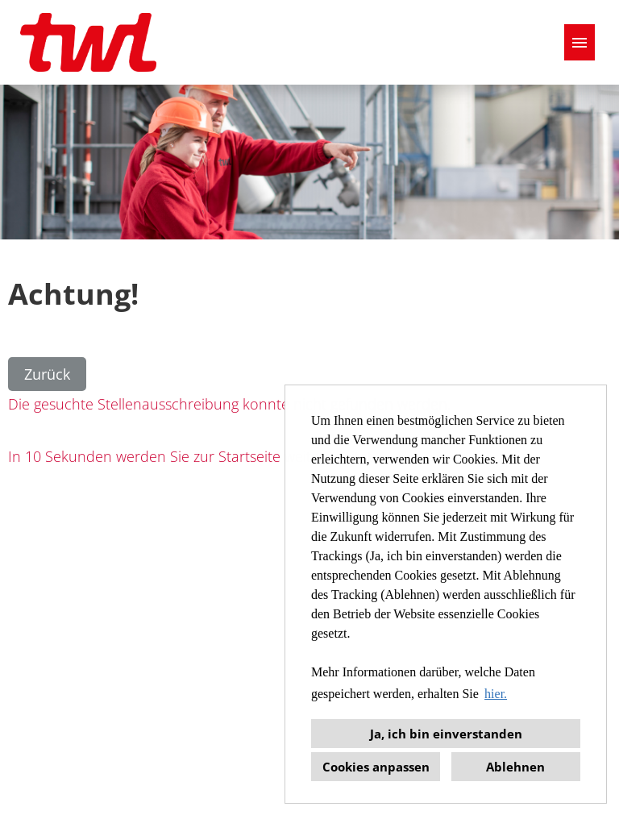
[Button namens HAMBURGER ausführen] (580, 42)
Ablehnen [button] (515, 767)
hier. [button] (496, 694)
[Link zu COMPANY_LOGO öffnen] (88, 42)
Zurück (47, 374)
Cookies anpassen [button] (376, 767)
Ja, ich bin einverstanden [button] (446, 734)
